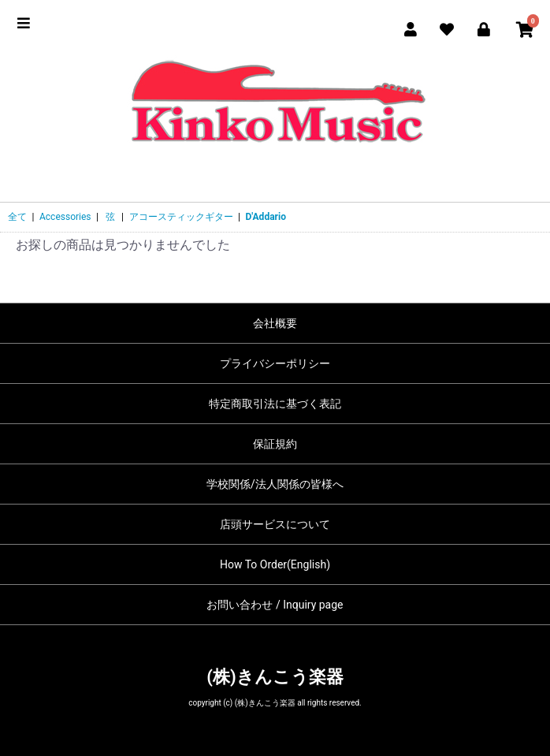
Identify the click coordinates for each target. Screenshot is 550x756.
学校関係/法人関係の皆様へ (275, 484)
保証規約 (275, 444)
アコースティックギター (181, 217)
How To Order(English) (275, 564)
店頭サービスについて (275, 524)
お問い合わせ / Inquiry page (275, 605)
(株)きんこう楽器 (275, 677)
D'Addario (266, 217)
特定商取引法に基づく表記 (275, 404)
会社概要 (275, 323)
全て (17, 217)
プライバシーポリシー (275, 363)
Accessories (65, 217)
